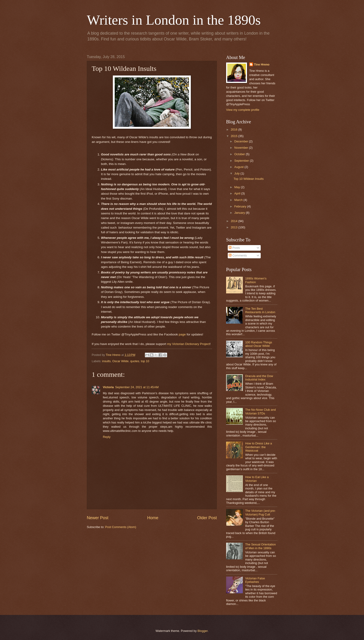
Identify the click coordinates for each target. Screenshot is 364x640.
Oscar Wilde (120, 361)
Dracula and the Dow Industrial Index (259, 378)
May (237, 187)
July (237, 173)
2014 (234, 221)
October (240, 154)
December (242, 141)
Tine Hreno (262, 64)
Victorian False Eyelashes (255, 580)
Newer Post (98, 518)
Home (153, 518)
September (242, 161)
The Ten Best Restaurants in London (260, 310)
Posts (234, 248)
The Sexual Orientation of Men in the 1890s (260, 546)
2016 (234, 130)
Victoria (108, 387)
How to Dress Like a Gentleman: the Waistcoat (258, 447)
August (239, 167)
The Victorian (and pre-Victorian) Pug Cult (260, 512)
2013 (234, 227)
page (182, 334)
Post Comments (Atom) (121, 527)
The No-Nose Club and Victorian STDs (260, 411)
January (240, 213)
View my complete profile (243, 110)
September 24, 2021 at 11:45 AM (137, 387)
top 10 (145, 361)
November (242, 148)
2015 (234, 136)
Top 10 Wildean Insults (249, 179)
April (238, 193)
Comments (238, 255)
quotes (135, 361)
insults (106, 361)
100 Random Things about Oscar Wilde (259, 344)
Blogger (203, 631)
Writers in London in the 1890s (174, 20)
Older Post (207, 518)
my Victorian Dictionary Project (188, 344)
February (241, 206)
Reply (107, 437)
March (239, 200)
